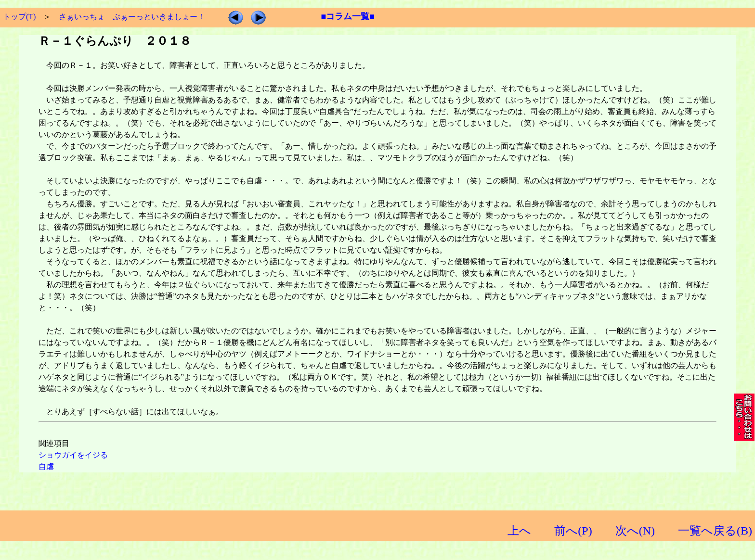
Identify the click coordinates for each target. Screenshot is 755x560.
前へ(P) (573, 531)
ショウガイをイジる (73, 455)
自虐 (46, 466)
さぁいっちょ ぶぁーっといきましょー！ (132, 17)
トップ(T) (19, 17)
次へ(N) (635, 531)
